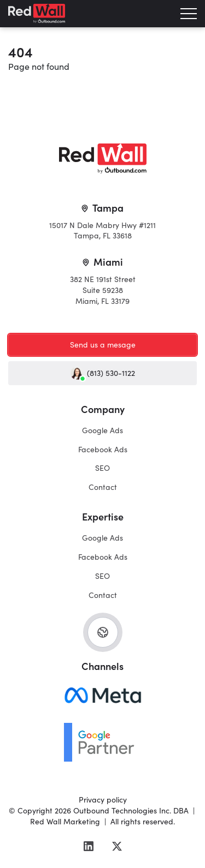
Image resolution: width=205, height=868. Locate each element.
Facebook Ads (103, 449)
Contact (103, 487)
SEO (102, 468)
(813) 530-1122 (103, 373)
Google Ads (102, 430)
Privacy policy (103, 799)
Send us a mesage (103, 344)
